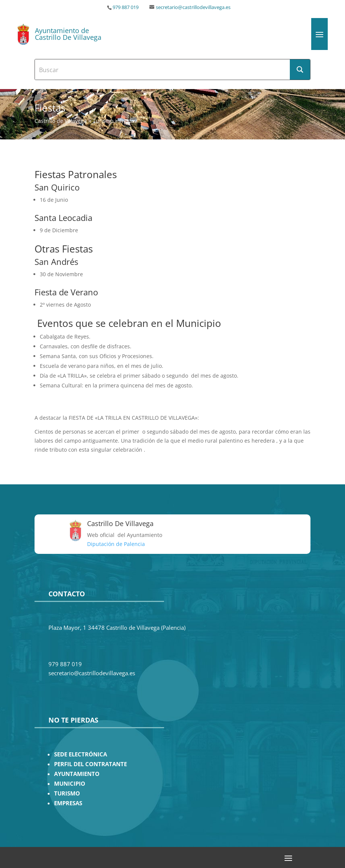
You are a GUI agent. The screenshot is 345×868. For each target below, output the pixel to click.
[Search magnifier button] (300, 70)
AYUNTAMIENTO (77, 774)
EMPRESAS (68, 803)
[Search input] (163, 70)
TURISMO (67, 793)
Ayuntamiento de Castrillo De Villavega (68, 34)
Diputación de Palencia (116, 544)
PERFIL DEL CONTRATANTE (90, 764)
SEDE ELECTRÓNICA (81, 754)
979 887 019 (126, 7)
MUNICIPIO (70, 784)
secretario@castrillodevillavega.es (193, 7)
